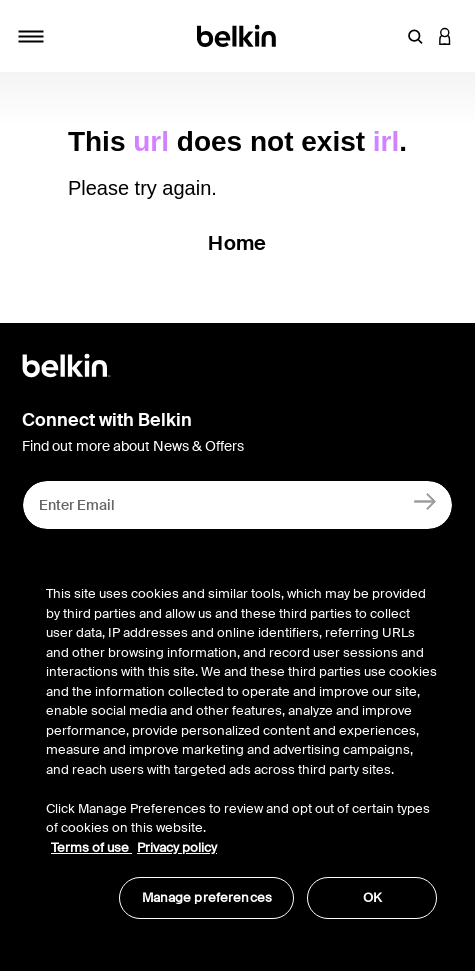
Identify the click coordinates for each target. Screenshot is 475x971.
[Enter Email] (237, 505)
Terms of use (91, 847)
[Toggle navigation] (31, 36)
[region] (241, 741)
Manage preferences (207, 897)
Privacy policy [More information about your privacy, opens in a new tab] (177, 847)
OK (372, 897)
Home (237, 243)
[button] (415, 36)
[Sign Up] (425, 500)
